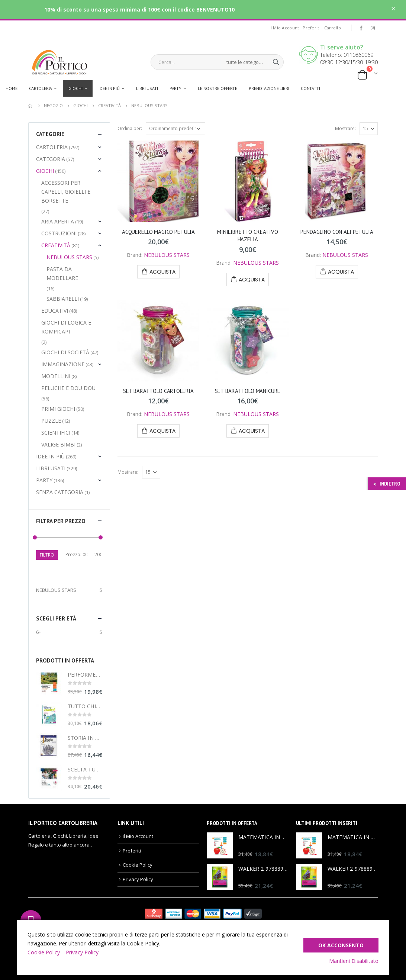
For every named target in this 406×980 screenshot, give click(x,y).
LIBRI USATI (51, 468)
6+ (39, 632)
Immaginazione (63, 364)
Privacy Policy (138, 879)
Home (12, 88)
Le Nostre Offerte (217, 88)
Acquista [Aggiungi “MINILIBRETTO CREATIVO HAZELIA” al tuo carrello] (252, 280)
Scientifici (56, 433)
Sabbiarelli (63, 299)
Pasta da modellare (62, 273)
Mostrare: (345, 128)
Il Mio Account (284, 28)
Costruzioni (59, 233)
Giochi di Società (65, 352)
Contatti (310, 88)
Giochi (75, 88)
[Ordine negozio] (175, 129)
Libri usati (147, 88)
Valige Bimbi (58, 444)
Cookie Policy (138, 865)
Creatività (56, 245)
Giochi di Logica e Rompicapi (66, 327)
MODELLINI (56, 376)
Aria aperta (58, 221)
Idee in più (109, 88)
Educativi (55, 311)
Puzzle (51, 421)
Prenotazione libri (269, 88)
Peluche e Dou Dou (68, 388)
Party (175, 88)
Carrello (333, 28)
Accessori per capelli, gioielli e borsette (66, 192)
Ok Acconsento (341, 945)
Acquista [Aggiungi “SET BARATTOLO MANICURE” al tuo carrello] (252, 431)
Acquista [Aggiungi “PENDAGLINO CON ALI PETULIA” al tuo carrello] (341, 272)
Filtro (47, 555)
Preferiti (311, 28)
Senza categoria (60, 492)
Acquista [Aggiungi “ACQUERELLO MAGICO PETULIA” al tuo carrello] (162, 272)
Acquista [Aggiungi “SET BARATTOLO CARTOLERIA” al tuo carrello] (162, 431)
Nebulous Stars (69, 257)
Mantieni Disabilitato (354, 961)
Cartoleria (41, 88)
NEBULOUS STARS (167, 255)
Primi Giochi (58, 409)
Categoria (51, 159)
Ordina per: (130, 128)
